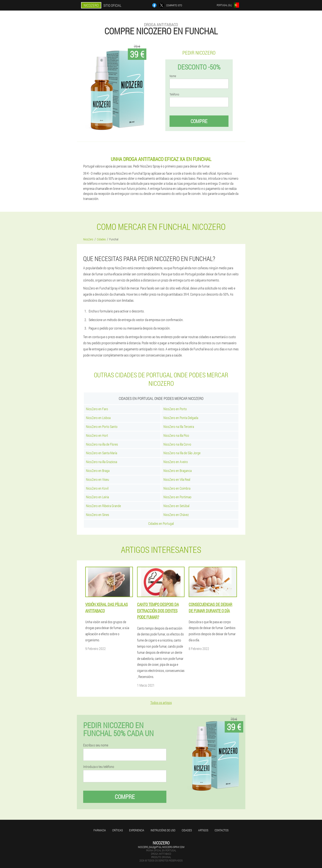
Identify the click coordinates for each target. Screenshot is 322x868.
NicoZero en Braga (98, 471)
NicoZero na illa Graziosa (102, 462)
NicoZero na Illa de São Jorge (182, 453)
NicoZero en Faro (97, 409)
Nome (173, 76)
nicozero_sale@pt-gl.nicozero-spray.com (161, 847)
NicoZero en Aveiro (176, 462)
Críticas (118, 830)
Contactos (222, 830)
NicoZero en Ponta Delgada (181, 418)
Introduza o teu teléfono (99, 767)
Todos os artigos (161, 703)
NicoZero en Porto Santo (102, 427)
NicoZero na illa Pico (176, 435)
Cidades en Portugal (161, 523)
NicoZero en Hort (97, 435)
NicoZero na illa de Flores (102, 444)
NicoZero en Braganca (178, 471)
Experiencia (137, 830)
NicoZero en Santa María (102, 453)
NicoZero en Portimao (177, 497)
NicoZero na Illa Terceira (179, 427)
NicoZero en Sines (98, 515)
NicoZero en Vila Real (177, 479)
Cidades (187, 830)
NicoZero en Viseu (98, 479)
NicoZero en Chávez (176, 515)
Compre (199, 121)
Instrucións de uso (163, 830)
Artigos (203, 830)
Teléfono (174, 94)
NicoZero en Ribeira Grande (103, 506)
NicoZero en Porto (175, 409)
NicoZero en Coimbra (177, 488)
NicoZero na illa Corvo (177, 444)
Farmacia (100, 830)
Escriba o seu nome (96, 745)
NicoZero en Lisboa (98, 418)
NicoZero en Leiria (97, 497)
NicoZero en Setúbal (176, 506)
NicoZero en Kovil (97, 488)
